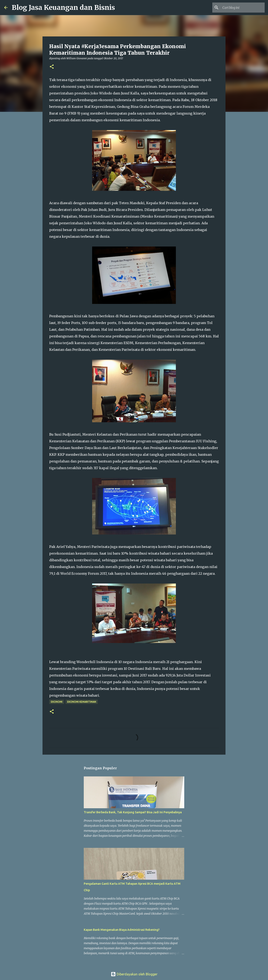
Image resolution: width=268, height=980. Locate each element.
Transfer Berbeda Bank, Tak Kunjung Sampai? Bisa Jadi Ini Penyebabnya (133, 812)
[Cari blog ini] (243, 8)
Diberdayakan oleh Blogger (134, 974)
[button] (52, 67)
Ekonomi (57, 702)
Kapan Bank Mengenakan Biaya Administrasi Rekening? (122, 930)
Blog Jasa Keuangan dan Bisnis (63, 8)
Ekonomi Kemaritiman (82, 702)
